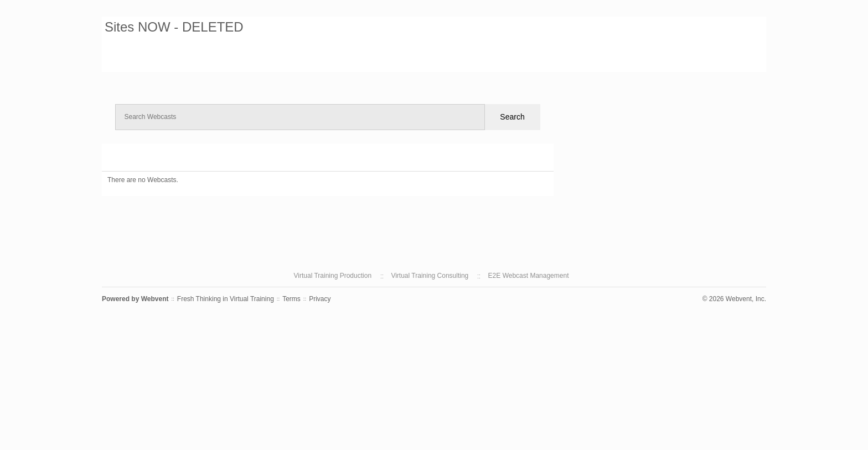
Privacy (320, 299)
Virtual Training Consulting (430, 276)
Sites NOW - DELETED (174, 27)
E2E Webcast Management (529, 276)
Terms (291, 299)
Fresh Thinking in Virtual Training (226, 299)
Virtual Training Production (333, 276)
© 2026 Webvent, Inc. (734, 299)
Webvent (155, 299)
